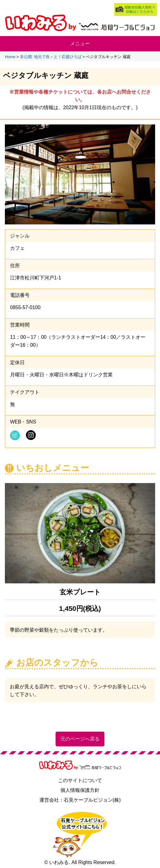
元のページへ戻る (80, 739)
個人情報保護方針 (80, 790)
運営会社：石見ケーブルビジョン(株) (80, 800)
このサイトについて (80, 780)
